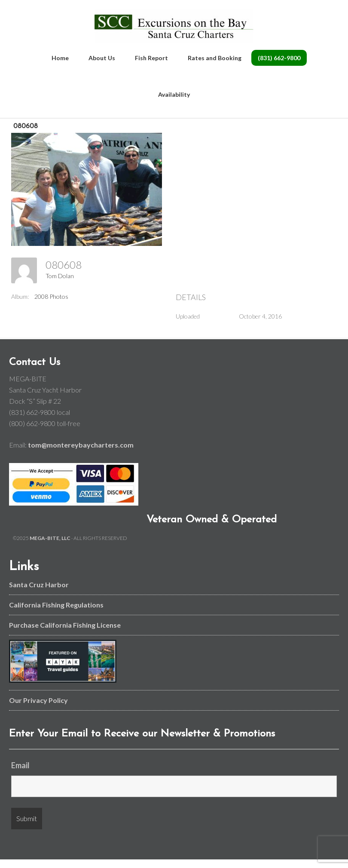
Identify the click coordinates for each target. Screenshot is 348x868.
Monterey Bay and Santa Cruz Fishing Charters (174, 26)
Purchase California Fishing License (65, 625)
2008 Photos (51, 296)
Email (20, 765)
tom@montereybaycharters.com (81, 445)
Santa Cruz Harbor (39, 584)
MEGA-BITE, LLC (50, 538)
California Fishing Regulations (56, 605)
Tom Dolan (60, 276)
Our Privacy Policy (38, 700)
